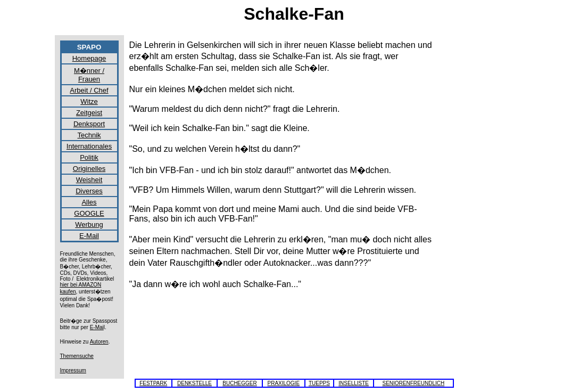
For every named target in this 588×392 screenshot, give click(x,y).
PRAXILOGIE (283, 383)
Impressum (73, 370)
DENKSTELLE (194, 383)
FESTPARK (153, 383)
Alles (89, 202)
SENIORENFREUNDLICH (414, 383)
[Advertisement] (486, 200)
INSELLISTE (354, 383)
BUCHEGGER (239, 383)
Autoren (99, 342)
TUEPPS (319, 383)
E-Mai (97, 327)
